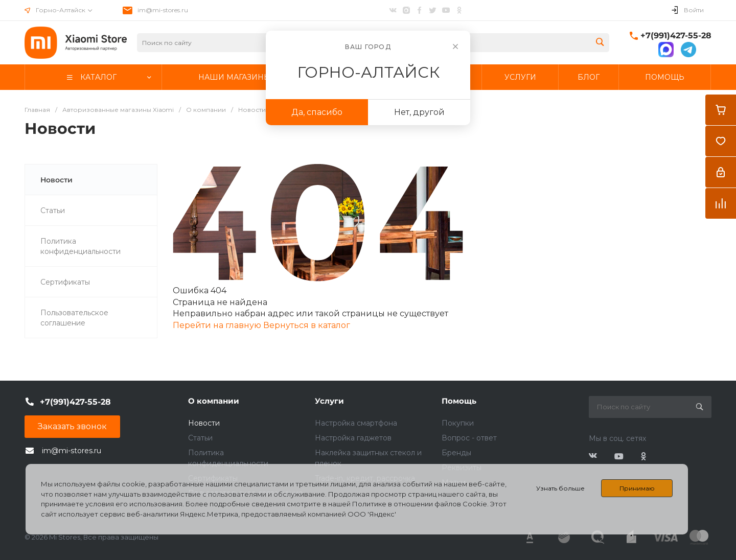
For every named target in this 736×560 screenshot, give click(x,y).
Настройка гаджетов (353, 438)
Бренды (456, 453)
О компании (214, 401)
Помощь (459, 401)
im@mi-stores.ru (163, 10)
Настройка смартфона (356, 423)
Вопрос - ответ (469, 438)
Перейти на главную (218, 325)
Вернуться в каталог (307, 325)
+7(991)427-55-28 (676, 36)
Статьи (200, 438)
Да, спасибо (317, 112)
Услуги (329, 401)
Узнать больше (560, 488)
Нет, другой (419, 112)
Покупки (458, 423)
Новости (204, 423)
